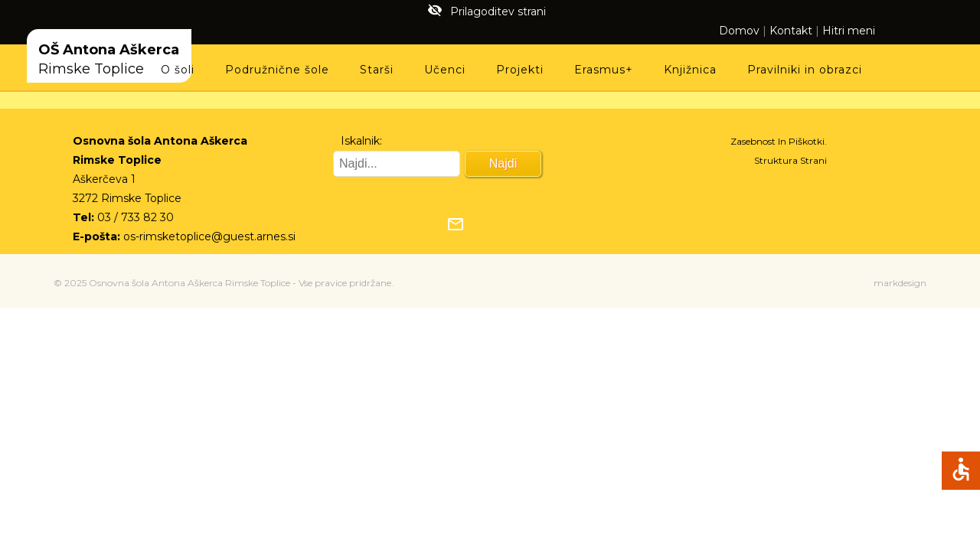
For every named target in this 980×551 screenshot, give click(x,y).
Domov (739, 31)
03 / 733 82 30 (136, 217)
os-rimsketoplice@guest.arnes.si (209, 236)
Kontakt (791, 31)
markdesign (900, 283)
